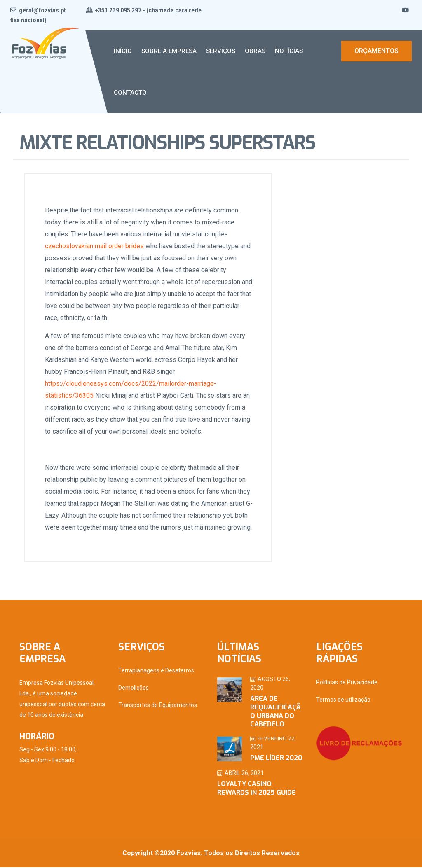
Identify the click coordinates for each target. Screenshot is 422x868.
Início (123, 51)
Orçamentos (376, 51)
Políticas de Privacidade (347, 684)
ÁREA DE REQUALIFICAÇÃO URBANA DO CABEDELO (275, 713)
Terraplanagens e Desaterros (156, 672)
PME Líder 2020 (276, 759)
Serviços (221, 51)
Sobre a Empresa (169, 51)
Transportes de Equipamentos (158, 706)
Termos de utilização (343, 701)
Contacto (130, 93)
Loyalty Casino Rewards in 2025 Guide (257, 789)
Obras (255, 51)
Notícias (289, 51)
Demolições (134, 689)
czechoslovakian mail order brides (95, 246)
